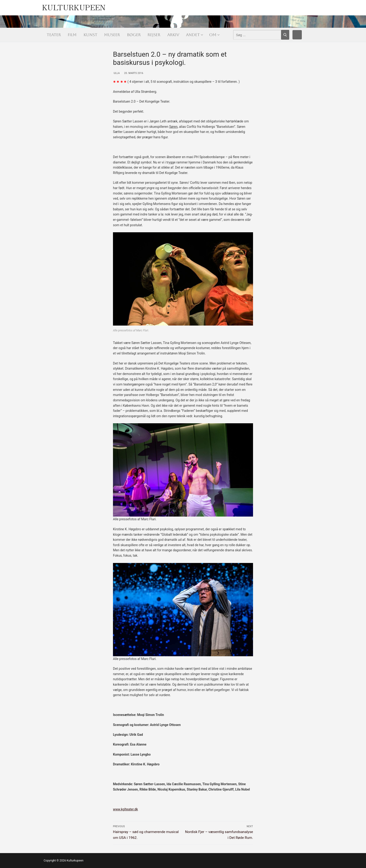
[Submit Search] (285, 35)
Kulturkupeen (74, 6)
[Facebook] (297, 35)
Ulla (116, 73)
